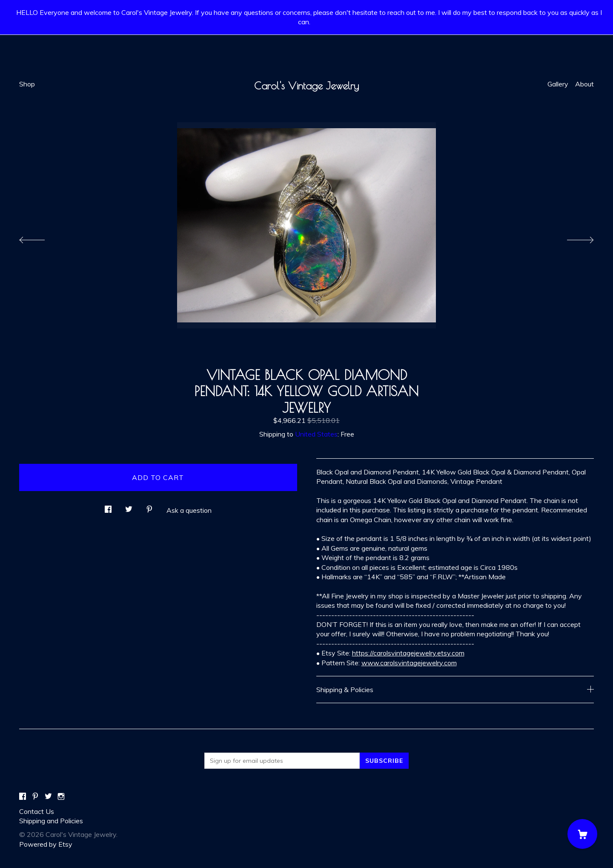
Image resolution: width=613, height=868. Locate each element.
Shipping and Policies (51, 821)
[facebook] (23, 796)
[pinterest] (35, 796)
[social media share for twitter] (129, 507)
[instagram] (61, 796)
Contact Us (37, 811)
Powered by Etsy (46, 844)
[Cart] (582, 834)
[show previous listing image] (40, 238)
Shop (27, 84)
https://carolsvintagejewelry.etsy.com (408, 653)
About (584, 84)
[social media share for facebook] (108, 507)
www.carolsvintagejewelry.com (409, 663)
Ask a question (189, 510)
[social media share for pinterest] (149, 507)
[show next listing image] (573, 238)
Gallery (558, 84)
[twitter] (48, 796)
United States (316, 434)
